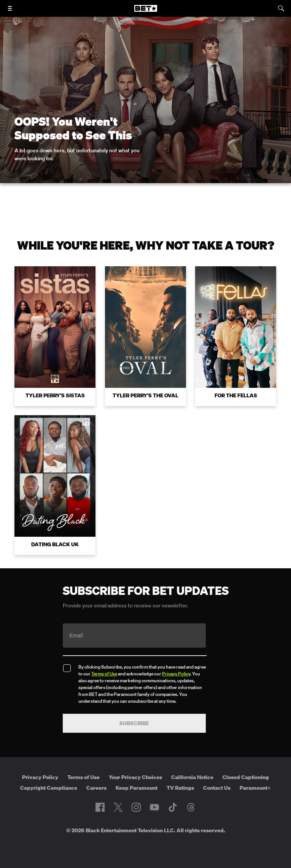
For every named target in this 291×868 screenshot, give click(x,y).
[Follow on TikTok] (173, 807)
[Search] (281, 8)
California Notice (192, 777)
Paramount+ (255, 788)
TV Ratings (180, 788)
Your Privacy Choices (135, 777)
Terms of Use (104, 674)
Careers (96, 788)
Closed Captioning (246, 777)
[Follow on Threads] (191, 807)
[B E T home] (146, 12)
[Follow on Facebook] (100, 807)
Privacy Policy (176, 674)
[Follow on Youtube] (154, 807)
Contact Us (217, 788)
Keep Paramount (137, 788)
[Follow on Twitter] (118, 807)
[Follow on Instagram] (136, 807)
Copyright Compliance (49, 788)
